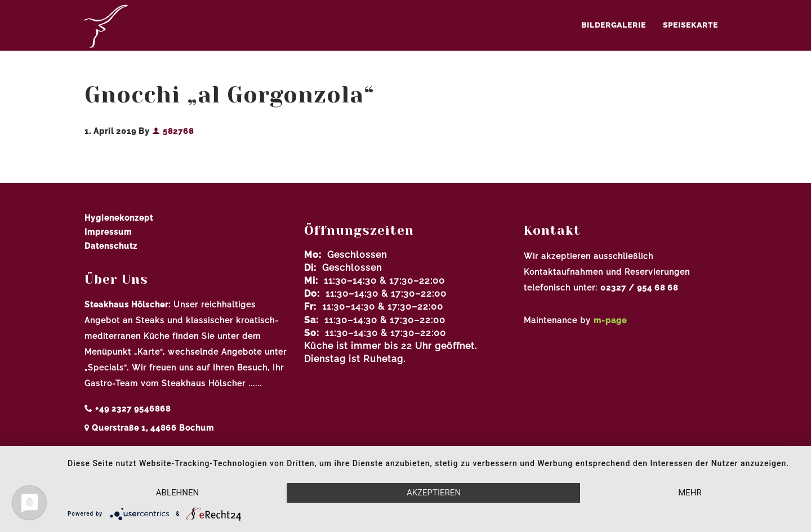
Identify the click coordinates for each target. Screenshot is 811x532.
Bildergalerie (614, 25)
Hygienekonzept (119, 218)
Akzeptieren (434, 493)
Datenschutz (111, 246)
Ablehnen (177, 493)
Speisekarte (690, 25)
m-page (610, 320)
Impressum (108, 232)
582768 (173, 131)
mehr (690, 493)
